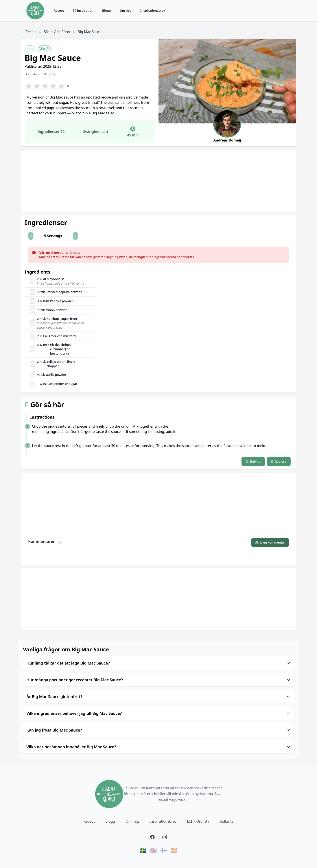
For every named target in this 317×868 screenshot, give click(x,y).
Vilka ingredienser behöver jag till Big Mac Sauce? (158, 713)
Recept (59, 10)
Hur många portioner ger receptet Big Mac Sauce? (158, 680)
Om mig (125, 10)
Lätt (30, 49)
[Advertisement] (153, 181)
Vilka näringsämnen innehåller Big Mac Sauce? (158, 747)
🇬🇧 (153, 850)
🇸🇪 (143, 850)
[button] (31, 236)
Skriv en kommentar (270, 542)
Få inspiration (83, 10)
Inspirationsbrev (153, 10)
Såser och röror (57, 32)
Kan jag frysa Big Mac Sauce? (158, 730)
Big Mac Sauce (90, 32)
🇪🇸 (174, 850)
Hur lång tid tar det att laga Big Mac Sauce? (158, 663)
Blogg (106, 10)
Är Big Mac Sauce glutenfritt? (158, 697)
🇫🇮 (164, 850)
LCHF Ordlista (198, 821)
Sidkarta (227, 821)
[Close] (283, 253)
